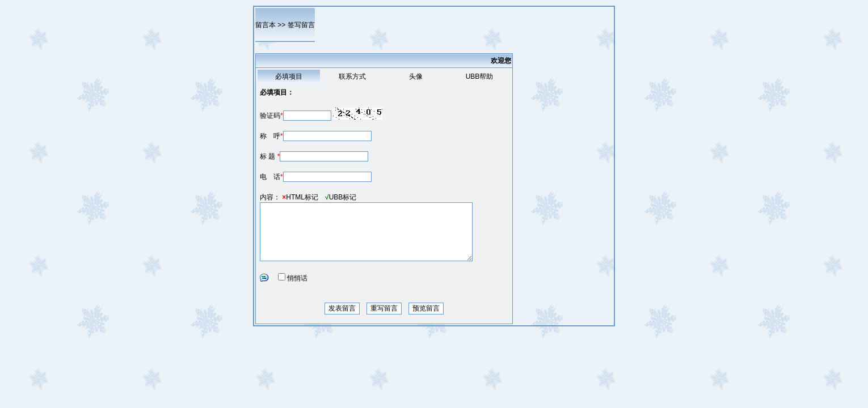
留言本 (266, 25)
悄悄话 (297, 278)
